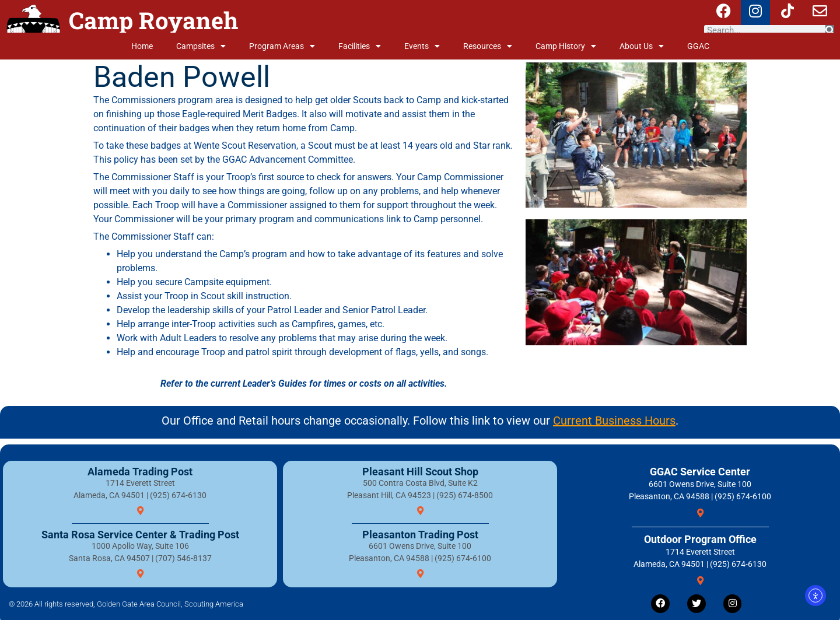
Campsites (201, 46)
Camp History (566, 46)
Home (142, 46)
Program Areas (282, 46)
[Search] (830, 30)
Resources (488, 46)
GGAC (698, 46)
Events (422, 46)
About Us (642, 46)
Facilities (360, 46)
